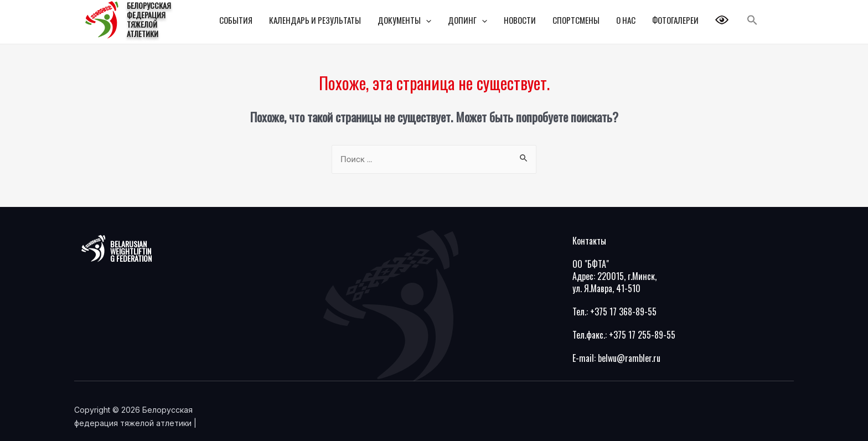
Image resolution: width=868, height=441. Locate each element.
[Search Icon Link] (752, 20)
